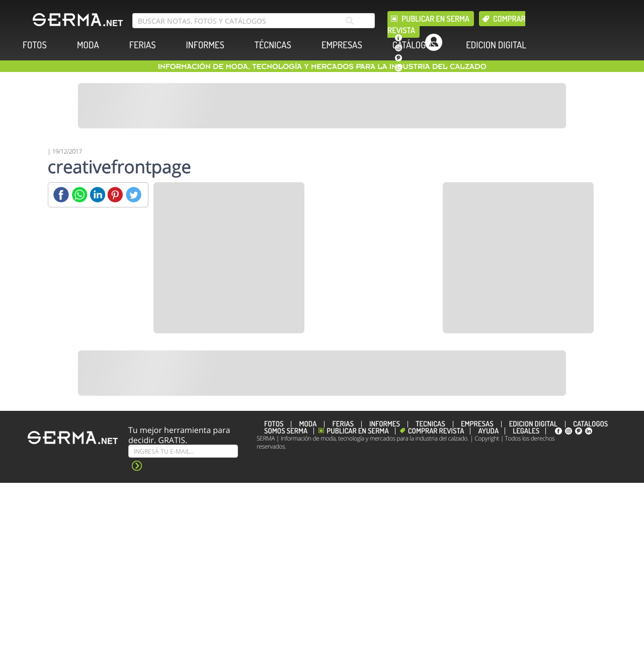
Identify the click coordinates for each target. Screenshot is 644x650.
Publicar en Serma (435, 19)
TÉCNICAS (273, 45)
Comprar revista (436, 431)
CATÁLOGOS (414, 45)
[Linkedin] (97, 195)
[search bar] (254, 21)
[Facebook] (61, 195)
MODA (88, 45)
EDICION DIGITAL (496, 45)
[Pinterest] (115, 195)
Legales (526, 431)
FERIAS (143, 45)
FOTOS (35, 45)
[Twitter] (134, 195)
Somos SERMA (286, 431)
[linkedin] (398, 68)
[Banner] (322, 106)
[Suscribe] (183, 451)
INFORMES (205, 45)
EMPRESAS (342, 45)
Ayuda (488, 431)
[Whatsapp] (79, 195)
